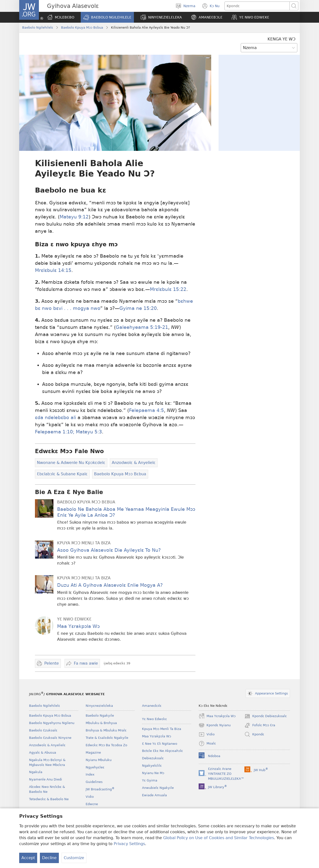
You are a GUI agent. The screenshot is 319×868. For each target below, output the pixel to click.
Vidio (90, 797)
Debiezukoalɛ (153, 758)
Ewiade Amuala (154, 795)
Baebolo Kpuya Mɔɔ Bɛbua (82, 27)
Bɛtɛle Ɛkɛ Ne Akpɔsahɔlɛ (162, 751)
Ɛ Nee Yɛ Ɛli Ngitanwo (160, 744)
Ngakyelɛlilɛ (152, 766)
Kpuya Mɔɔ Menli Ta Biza (162, 729)
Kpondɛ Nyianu (215, 725)
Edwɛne (92, 804)
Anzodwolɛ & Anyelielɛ (47, 745)
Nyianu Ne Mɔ (153, 773)
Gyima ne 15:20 (138, 308)
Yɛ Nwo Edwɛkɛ (154, 719)
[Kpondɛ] (257, 6)
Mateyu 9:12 (74, 217)
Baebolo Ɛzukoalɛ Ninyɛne (50, 738)
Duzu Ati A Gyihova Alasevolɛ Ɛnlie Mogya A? (110, 585)
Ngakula (36, 772)
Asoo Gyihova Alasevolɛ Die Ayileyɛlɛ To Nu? (109, 550)
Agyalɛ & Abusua (43, 753)
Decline (49, 858)
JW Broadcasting (100, 789)
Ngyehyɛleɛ (95, 767)
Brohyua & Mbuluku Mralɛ (106, 730)
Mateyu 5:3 (88, 432)
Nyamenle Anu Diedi (46, 779)
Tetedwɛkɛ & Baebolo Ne (49, 799)
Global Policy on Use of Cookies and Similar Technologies (219, 838)
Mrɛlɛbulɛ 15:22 (168, 289)
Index (90, 774)
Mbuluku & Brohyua (101, 723)
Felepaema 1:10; (55, 432)
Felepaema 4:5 (146, 410)
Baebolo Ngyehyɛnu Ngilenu (52, 723)
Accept (28, 858)
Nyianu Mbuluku (99, 760)
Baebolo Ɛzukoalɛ (43, 730)
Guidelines (94, 782)
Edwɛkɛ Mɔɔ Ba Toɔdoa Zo (106, 745)
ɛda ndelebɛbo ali (56, 417)
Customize (74, 858)
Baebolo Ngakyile (100, 716)
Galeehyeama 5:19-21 (142, 327)
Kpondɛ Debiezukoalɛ (266, 716)
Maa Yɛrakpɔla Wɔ (78, 626)
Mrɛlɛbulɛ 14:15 (53, 270)
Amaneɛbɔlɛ (152, 706)
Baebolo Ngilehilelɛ (38, 27)
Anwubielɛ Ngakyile (158, 788)
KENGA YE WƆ (281, 39)
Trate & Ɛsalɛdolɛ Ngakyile (107, 738)
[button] (107, 17)
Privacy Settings (129, 844)
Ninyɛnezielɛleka (99, 706)
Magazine (93, 753)
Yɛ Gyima (150, 780)
